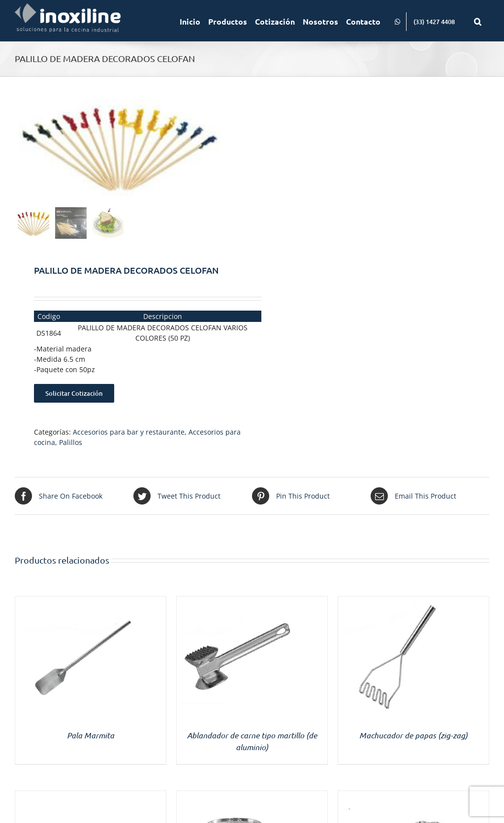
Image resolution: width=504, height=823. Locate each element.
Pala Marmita (91, 735)
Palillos (71, 442)
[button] (478, 21)
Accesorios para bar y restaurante (129, 432)
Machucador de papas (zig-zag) (413, 735)
